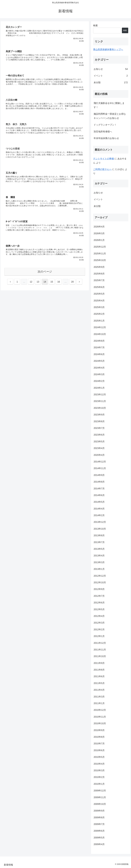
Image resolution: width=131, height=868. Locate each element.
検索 (95, 25)
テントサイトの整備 (103, 159)
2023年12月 (100, 395)
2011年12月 (100, 643)
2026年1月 (99, 240)
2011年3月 (99, 697)
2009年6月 (99, 831)
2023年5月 (99, 442)
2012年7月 (99, 596)
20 (72, 283)
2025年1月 (99, 321)
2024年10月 (100, 334)
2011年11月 (100, 650)
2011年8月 (99, 670)
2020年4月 (99, 455)
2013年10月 (100, 529)
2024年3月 (99, 374)
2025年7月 (99, 280)
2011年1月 (99, 703)
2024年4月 (99, 368)
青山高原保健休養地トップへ (108, 49)
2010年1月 (99, 784)
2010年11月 (100, 717)
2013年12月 (100, 522)
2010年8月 (99, 737)
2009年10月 (100, 804)
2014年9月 (99, 475)
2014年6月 (99, 495)
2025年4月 (99, 301)
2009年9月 (99, 811)
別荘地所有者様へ (103, 132)
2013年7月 (99, 542)
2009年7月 (99, 824)
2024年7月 (99, 348)
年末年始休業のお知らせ (106, 138)
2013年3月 (99, 562)
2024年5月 (99, 361)
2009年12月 (100, 791)
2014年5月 (99, 502)
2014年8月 (99, 482)
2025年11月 (100, 254)
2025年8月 (99, 274)
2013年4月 (99, 556)
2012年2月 (99, 630)
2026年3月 (99, 233)
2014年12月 (100, 462)
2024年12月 (100, 327)
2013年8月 (99, 535)
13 (38, 283)
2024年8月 (99, 341)
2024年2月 (99, 381)
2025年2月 (99, 314)
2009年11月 (100, 797)
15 (52, 283)
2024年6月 (99, 354)
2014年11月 (100, 468)
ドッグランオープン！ (105, 125)
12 (31, 283)
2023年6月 (99, 435)
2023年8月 (99, 421)
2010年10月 (100, 723)
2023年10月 (100, 408)
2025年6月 (99, 287)
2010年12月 (100, 710)
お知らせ (111, 69)
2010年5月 (99, 757)
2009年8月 (99, 818)
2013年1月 (99, 569)
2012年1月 (99, 636)
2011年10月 (100, 656)
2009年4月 (99, 844)
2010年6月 (99, 750)
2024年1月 (99, 388)
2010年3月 (99, 770)
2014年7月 (99, 489)
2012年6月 (99, 603)
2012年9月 (99, 589)
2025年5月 (99, 294)
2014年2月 (99, 515)
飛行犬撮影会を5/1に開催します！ (109, 105)
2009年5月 (99, 838)
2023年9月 (99, 415)
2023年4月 (99, 448)
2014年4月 (99, 509)
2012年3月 (99, 623)
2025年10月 (100, 260)
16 (59, 283)
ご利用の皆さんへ (102, 169)
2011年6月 (99, 676)
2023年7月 (99, 428)
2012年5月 (99, 609)
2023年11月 (100, 401)
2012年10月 (100, 583)
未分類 (111, 83)
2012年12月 (100, 576)
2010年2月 (99, 777)
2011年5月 (99, 683)
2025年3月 (99, 307)
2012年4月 (99, 616)
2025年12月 (100, 247)
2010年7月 (99, 744)
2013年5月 (99, 549)
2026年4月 (99, 227)
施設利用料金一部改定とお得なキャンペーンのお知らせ (110, 116)
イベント (111, 76)
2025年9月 (99, 267)
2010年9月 (99, 730)
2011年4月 (99, 690)
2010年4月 (99, 764)
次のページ (45, 273)
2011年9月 (99, 663)
